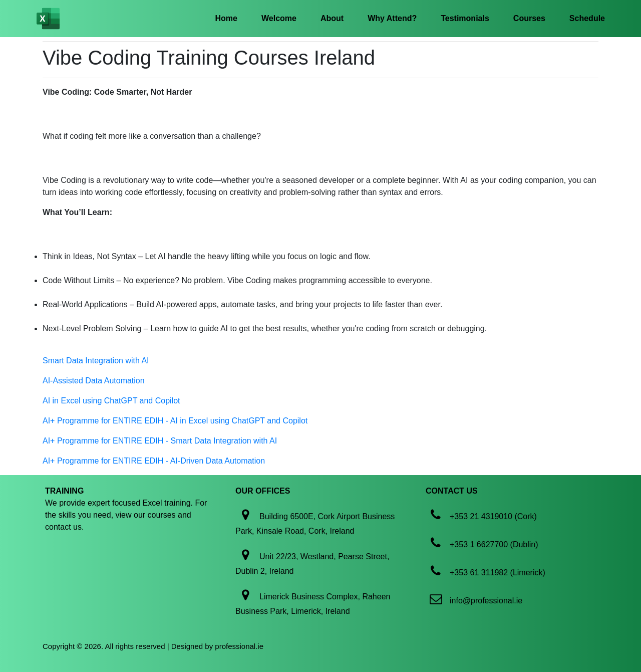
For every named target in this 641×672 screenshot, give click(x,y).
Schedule (587, 18)
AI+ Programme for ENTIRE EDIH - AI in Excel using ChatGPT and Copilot (175, 421)
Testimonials (465, 18)
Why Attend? (392, 18)
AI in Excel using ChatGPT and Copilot (111, 401)
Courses (529, 18)
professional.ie (239, 646)
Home (226, 18)
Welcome (279, 18)
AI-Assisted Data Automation (94, 381)
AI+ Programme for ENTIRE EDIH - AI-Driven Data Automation (154, 461)
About (332, 18)
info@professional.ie (486, 601)
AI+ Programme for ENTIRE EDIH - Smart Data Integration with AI (160, 441)
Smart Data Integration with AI (96, 361)
